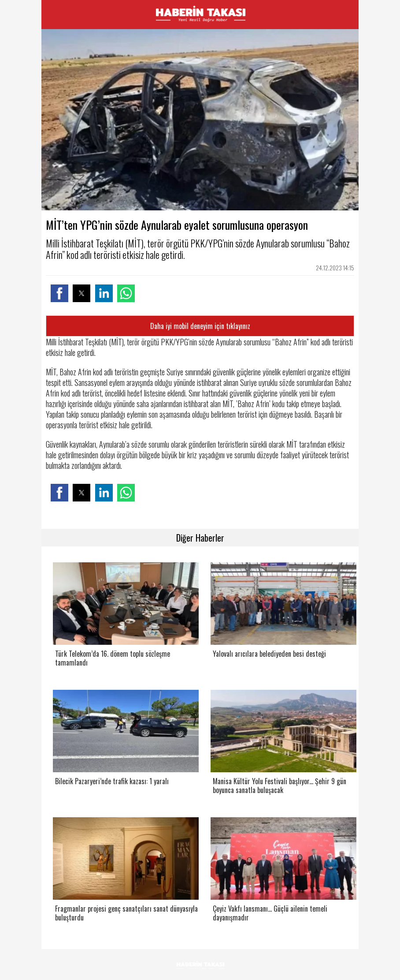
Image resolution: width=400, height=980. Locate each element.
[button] (59, 293)
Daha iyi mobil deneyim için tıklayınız (200, 326)
